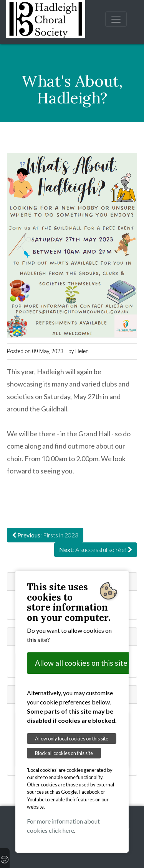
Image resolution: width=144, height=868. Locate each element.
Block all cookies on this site (64, 753)
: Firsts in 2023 (45, 535)
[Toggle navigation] (116, 19)
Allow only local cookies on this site (72, 739)
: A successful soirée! (96, 549)
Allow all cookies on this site (81, 663)
